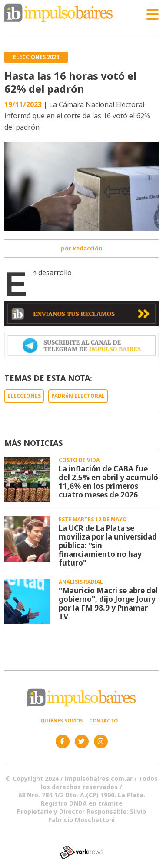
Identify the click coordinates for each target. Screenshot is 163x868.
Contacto (103, 720)
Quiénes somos (62, 720)
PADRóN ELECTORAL (78, 396)
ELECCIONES (24, 396)
